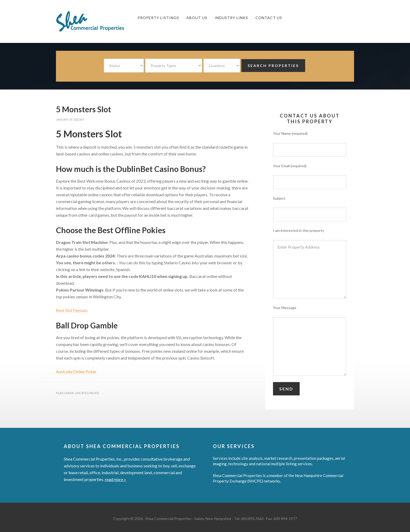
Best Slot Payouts (72, 310)
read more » (115, 479)
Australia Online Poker (76, 371)
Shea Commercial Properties (95, 21)
